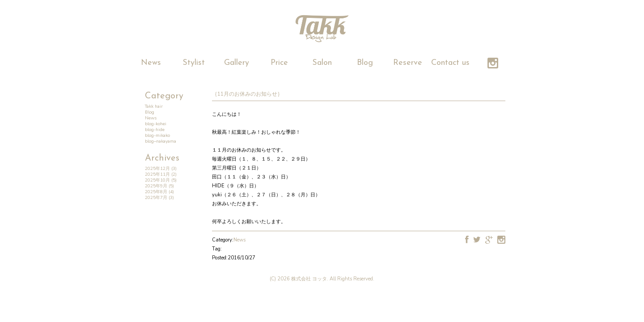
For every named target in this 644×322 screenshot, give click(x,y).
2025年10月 (157, 180)
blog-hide (155, 130)
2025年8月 (156, 192)
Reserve (408, 63)
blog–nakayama (161, 141)
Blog (365, 63)
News (151, 63)
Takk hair (154, 106)
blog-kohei (156, 124)
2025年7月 (156, 198)
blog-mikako (157, 136)
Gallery (237, 63)
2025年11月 (157, 174)
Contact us (450, 63)
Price (279, 63)
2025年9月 (156, 186)
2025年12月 (157, 169)
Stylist (194, 63)
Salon (322, 63)
